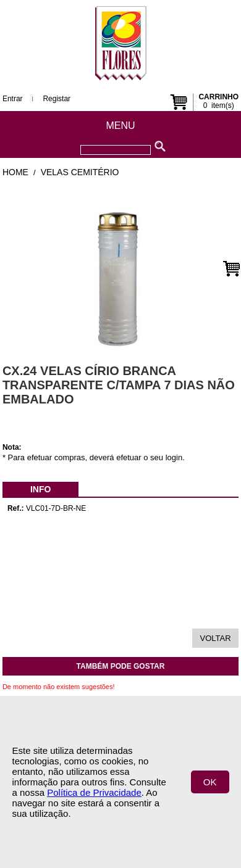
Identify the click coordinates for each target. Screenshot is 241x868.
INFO (40, 489)
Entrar (13, 99)
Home (15, 172)
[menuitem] (40, 489)
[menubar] (40, 489)
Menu (120, 126)
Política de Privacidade (94, 792)
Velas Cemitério (80, 172)
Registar (57, 99)
